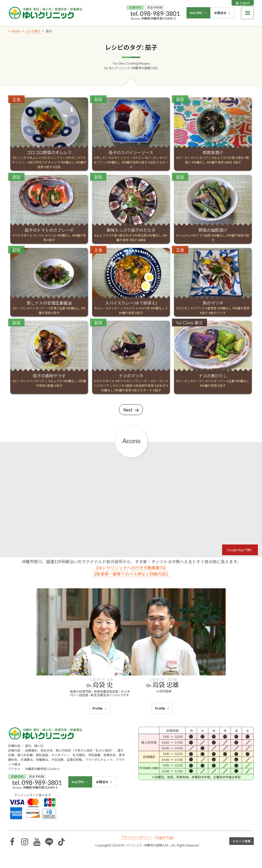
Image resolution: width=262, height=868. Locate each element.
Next (131, 410)
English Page (165, 837)
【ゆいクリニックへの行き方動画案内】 (131, 568)
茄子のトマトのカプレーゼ (49, 230)
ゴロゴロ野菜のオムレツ (49, 152)
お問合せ (223, 13)
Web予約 (198, 13)
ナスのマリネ (131, 376)
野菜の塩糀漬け (213, 230)
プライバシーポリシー (137, 837)
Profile (100, 708)
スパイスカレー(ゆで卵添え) (131, 303)
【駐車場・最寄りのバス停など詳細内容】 (131, 574)
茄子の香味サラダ (49, 376)
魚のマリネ (213, 303)
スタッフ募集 (242, 841)
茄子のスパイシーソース (131, 152)
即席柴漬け (213, 152)
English (243, 3)
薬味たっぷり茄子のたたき (131, 230)
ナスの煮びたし (213, 376)
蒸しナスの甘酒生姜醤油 (49, 303)
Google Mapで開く (240, 550)
